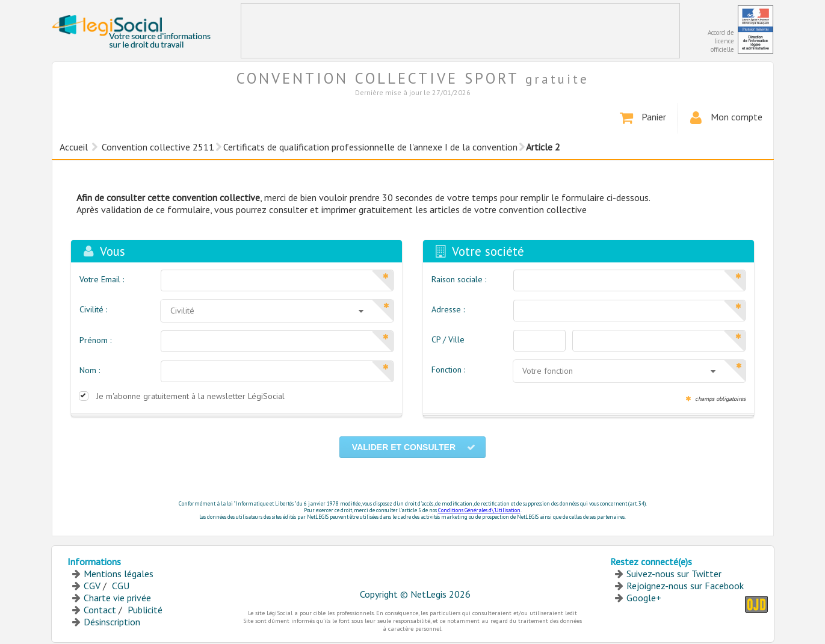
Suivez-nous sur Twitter (674, 574)
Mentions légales (119, 574)
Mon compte (725, 118)
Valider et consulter (414, 447)
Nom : (90, 370)
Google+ (644, 598)
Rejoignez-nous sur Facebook (685, 586)
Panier (642, 118)
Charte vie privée (117, 598)
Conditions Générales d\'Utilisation (479, 510)
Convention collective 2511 (158, 147)
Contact (100, 610)
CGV (92, 586)
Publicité (145, 610)
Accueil (74, 147)
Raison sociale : (459, 279)
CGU (121, 586)
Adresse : (448, 309)
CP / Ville (448, 339)
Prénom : (95, 340)
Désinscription (112, 622)
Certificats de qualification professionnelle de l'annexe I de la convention (370, 147)
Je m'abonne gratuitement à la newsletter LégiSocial (190, 396)
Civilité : (93, 309)
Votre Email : (102, 279)
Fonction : (448, 370)
